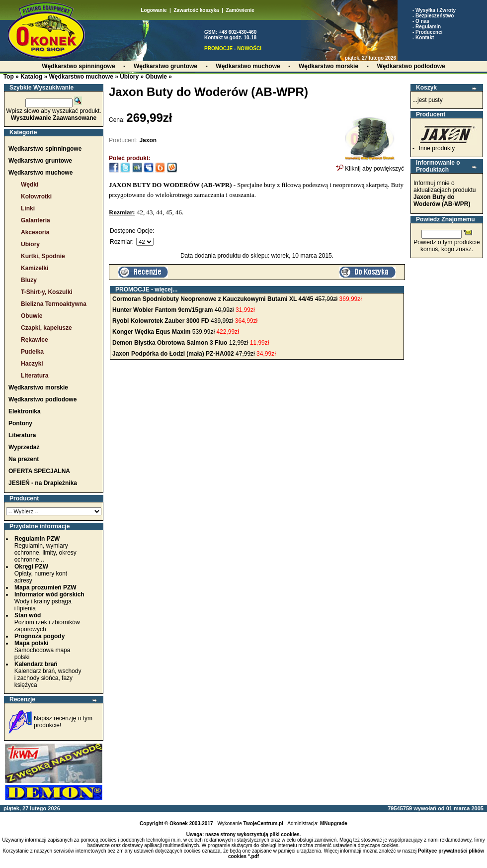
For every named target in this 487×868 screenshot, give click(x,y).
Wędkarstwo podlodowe (42, 399)
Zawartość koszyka (196, 10)
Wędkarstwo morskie (38, 387)
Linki (28, 208)
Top (9, 77)
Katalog (31, 77)
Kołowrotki (36, 196)
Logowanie (154, 10)
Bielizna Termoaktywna (54, 304)
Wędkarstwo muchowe (81, 77)
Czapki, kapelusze (46, 328)
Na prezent (24, 459)
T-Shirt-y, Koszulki (47, 292)
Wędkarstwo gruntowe (40, 161)
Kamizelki (35, 268)
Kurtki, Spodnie (43, 256)
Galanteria (36, 220)
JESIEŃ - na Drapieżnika (43, 483)
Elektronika (25, 411)
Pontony (20, 423)
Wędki (30, 185)
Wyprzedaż (24, 447)
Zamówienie (240, 10)
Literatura (35, 376)
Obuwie (156, 77)
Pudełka (32, 352)
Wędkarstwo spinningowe (45, 149)
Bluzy (29, 280)
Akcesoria (35, 232)
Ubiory (129, 77)
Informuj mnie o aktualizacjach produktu (445, 193)
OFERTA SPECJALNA (39, 471)
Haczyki (32, 364)
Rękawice (35, 340)
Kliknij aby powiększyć (370, 166)
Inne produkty (437, 148)
